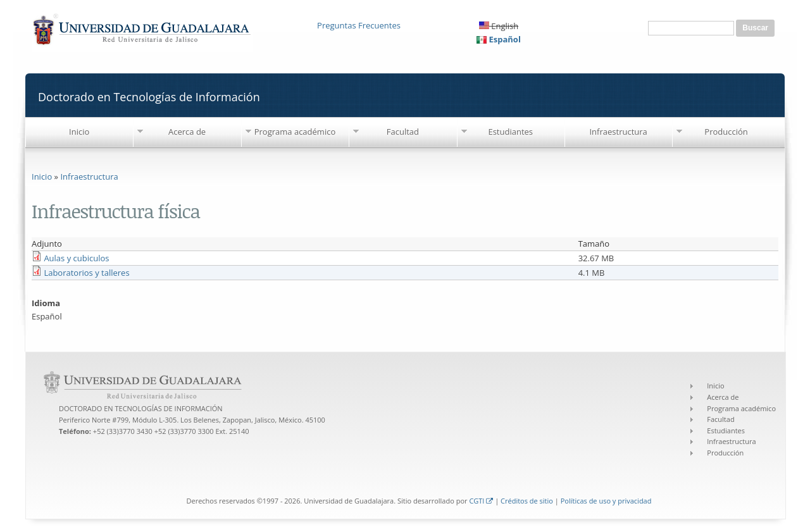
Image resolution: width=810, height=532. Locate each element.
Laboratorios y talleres (86, 273)
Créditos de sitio (527, 501)
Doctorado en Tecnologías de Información (149, 97)
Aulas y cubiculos (76, 258)
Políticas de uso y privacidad (606, 501)
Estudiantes (510, 132)
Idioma (46, 303)
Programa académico (295, 132)
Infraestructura (618, 132)
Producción (726, 132)
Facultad (403, 132)
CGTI (481, 501)
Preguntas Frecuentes (359, 25)
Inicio (79, 132)
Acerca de (187, 132)
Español (499, 39)
